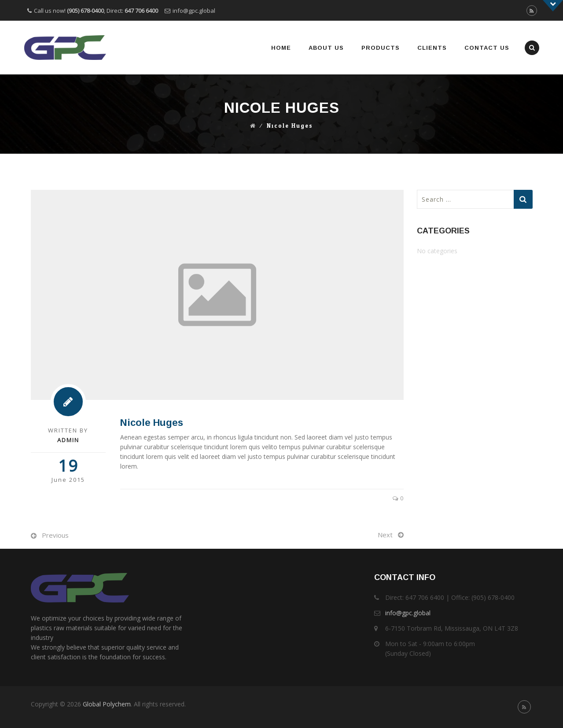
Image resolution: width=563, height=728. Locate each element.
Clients (432, 48)
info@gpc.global (194, 11)
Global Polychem (107, 704)
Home (281, 48)
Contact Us (487, 48)
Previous (55, 535)
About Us (326, 48)
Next (385, 535)
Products (381, 48)
